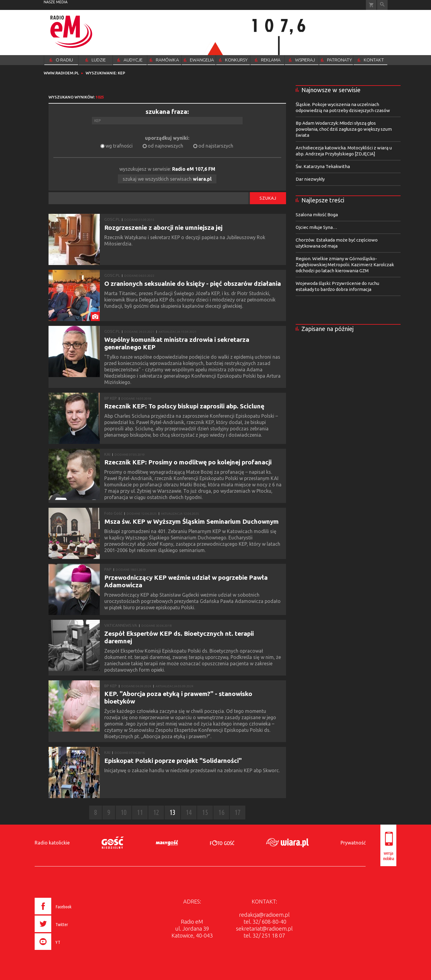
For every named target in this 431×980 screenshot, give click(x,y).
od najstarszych (216, 146)
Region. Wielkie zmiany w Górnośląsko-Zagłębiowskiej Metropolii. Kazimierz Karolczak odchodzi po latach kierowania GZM (345, 265)
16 (221, 812)
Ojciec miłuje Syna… (316, 227)
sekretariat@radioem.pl (264, 929)
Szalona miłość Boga (317, 215)
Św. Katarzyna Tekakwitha (323, 166)
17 (238, 812)
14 (189, 812)
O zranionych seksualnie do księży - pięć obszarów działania (193, 283)
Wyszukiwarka (382, 5)
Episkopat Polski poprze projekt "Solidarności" (173, 760)
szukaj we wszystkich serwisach (167, 179)
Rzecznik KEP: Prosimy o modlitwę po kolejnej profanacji (188, 462)
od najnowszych (165, 146)
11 (140, 812)
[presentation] (66, 951)
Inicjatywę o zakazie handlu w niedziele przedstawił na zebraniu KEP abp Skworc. (193, 770)
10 (124, 812)
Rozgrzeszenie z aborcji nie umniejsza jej (163, 227)
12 (156, 812)
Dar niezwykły (310, 179)
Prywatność (353, 843)
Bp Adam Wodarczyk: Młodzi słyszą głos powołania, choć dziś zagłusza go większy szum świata (344, 129)
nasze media (56, 2)
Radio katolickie (52, 843)
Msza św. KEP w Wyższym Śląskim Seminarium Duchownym (192, 521)
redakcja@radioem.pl (264, 915)
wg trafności (119, 146)
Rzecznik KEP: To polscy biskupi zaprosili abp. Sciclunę (184, 406)
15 (205, 812)
